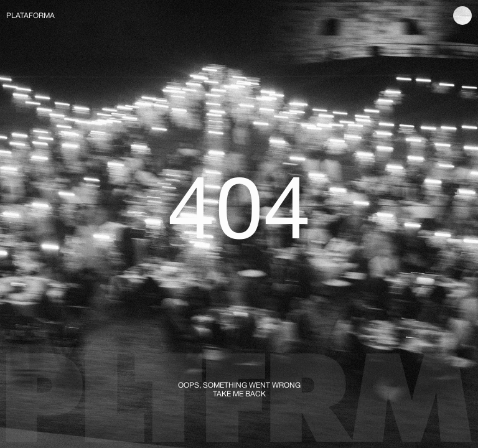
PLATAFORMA (30, 16)
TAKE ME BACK (239, 394)
